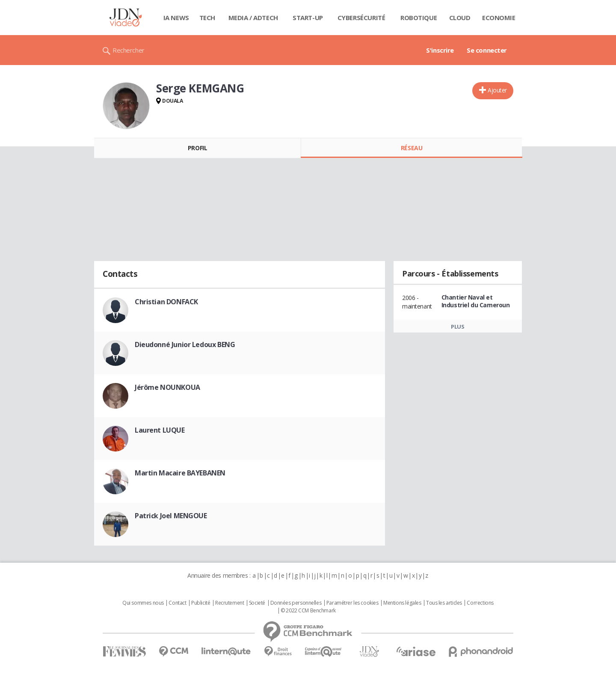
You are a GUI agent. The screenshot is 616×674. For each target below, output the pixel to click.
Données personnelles (296, 603)
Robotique (419, 18)
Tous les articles (444, 603)
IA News (176, 18)
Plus (458, 327)
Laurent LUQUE (160, 430)
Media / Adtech (253, 18)
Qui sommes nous (143, 603)
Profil (197, 148)
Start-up (308, 18)
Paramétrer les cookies (352, 603)
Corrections (480, 603)
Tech (207, 18)
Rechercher (129, 50)
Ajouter (497, 90)
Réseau (412, 148)
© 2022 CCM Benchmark (308, 611)
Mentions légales (402, 603)
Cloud (460, 18)
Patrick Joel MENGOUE (171, 516)
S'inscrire (440, 50)
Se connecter (487, 50)
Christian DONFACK (166, 302)
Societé (257, 603)
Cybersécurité (361, 18)
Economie (499, 18)
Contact (177, 603)
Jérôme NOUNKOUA (167, 387)
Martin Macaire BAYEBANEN (180, 473)
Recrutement (230, 603)
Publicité (201, 603)
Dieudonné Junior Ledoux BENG (185, 344)
